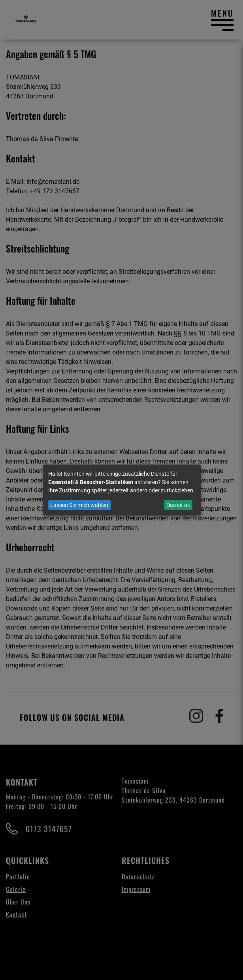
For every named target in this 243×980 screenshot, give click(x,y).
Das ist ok (178, 505)
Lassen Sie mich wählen (79, 505)
